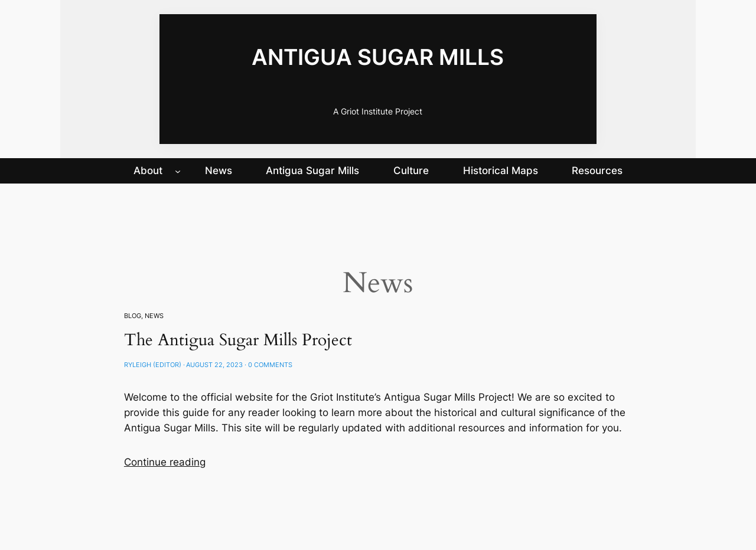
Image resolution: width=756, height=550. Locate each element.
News (154, 316)
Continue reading (165, 462)
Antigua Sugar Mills (378, 57)
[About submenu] (178, 171)
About (148, 171)
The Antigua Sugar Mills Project (238, 340)
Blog (133, 316)
